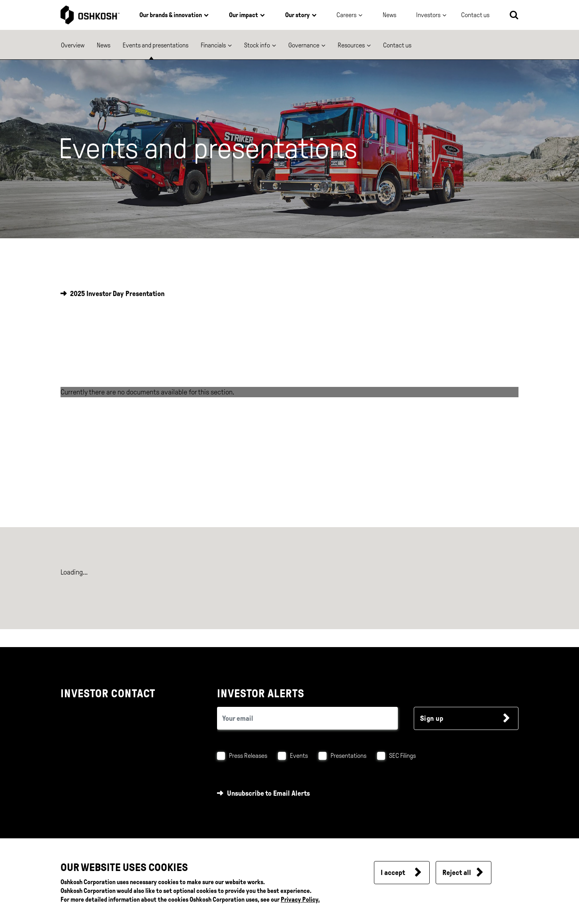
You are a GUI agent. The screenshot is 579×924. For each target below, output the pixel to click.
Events (299, 756)
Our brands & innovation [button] (171, 15)
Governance (304, 45)
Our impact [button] (244, 15)
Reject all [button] (457, 873)
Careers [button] (346, 15)
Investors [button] (428, 15)
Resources (351, 45)
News (389, 15)
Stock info (257, 45)
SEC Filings (402, 756)
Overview (73, 45)
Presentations (348, 756)
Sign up (432, 718)
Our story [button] (297, 15)
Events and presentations (156, 45)
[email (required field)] (307, 718)
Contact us (397, 45)
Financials (213, 45)
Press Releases (248, 756)
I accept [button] (393, 873)
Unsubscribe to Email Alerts (268, 793)
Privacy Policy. (300, 899)
